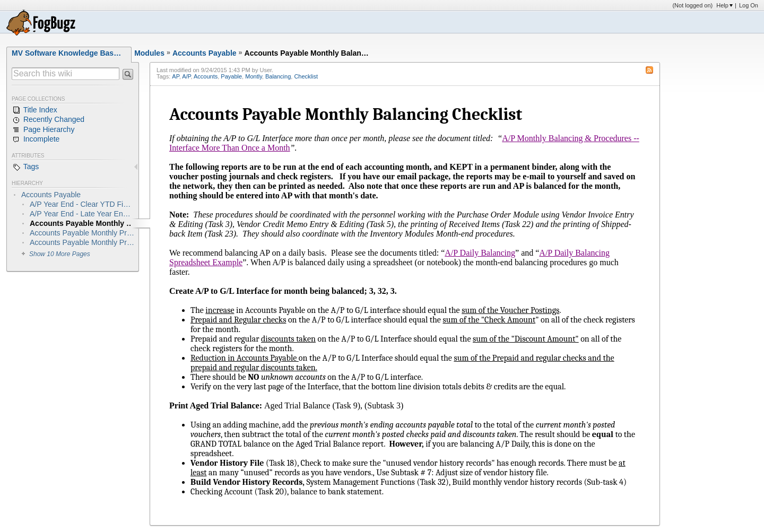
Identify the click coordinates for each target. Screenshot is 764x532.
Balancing (278, 76)
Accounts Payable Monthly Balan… (307, 53)
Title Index (34, 110)
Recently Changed (48, 120)
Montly (254, 76)
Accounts (206, 76)
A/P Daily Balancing (480, 253)
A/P (186, 76)
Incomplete (36, 139)
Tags (25, 167)
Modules (149, 53)
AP (175, 76)
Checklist (306, 76)
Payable (231, 76)
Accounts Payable (205, 53)
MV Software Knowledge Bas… (66, 53)
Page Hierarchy (43, 130)
